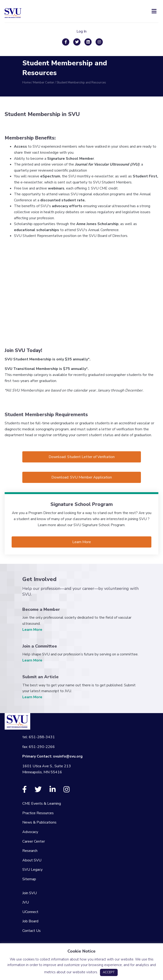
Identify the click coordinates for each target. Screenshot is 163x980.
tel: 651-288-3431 (39, 737)
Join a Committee (40, 646)
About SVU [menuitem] (32, 860)
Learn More (32, 630)
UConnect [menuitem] (30, 912)
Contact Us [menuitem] (32, 931)
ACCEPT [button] (109, 972)
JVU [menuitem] (26, 902)
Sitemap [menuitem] (29, 879)
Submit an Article (40, 677)
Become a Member (41, 609)
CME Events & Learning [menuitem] (42, 804)
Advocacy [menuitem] (30, 832)
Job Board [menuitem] (30, 921)
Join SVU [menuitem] (30, 893)
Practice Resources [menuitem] (38, 813)
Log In (81, 31)
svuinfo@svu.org (68, 756)
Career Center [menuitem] (34, 841)
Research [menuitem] (30, 851)
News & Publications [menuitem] (39, 822)
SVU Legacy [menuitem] (32, 870)
